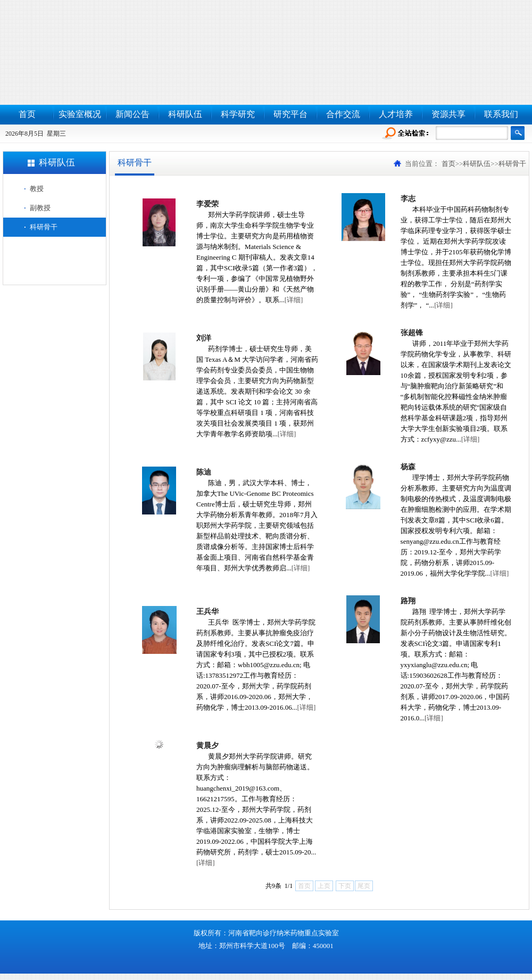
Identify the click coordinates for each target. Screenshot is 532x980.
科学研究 (238, 114)
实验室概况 (80, 114)
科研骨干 (44, 227)
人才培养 (396, 114)
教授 (37, 189)
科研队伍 (185, 114)
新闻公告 (132, 114)
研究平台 (290, 114)
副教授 (40, 208)
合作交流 (343, 114)
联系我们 (501, 114)
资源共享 (448, 114)
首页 (27, 114)
